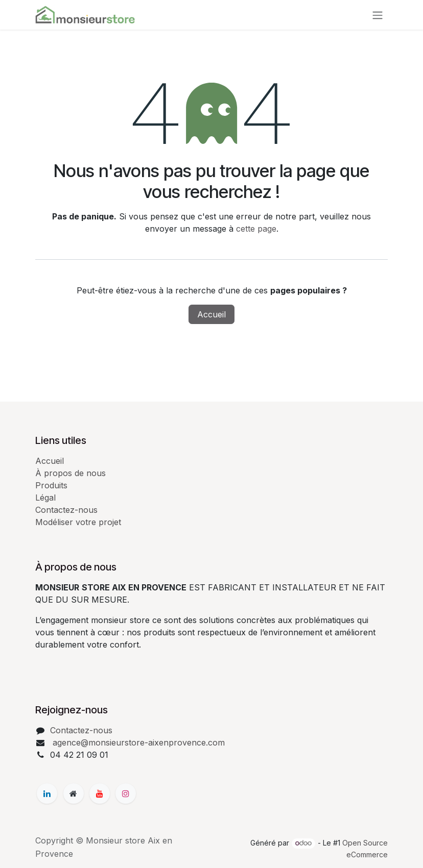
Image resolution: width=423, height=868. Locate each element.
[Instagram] (126, 793)
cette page (256, 229)
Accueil (212, 314)
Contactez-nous (66, 510)
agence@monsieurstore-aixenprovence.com (137, 742)
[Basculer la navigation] (378, 15)
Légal (45, 498)
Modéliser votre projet (78, 522)
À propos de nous (70, 473)
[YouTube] (100, 793)
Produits (51, 485)
